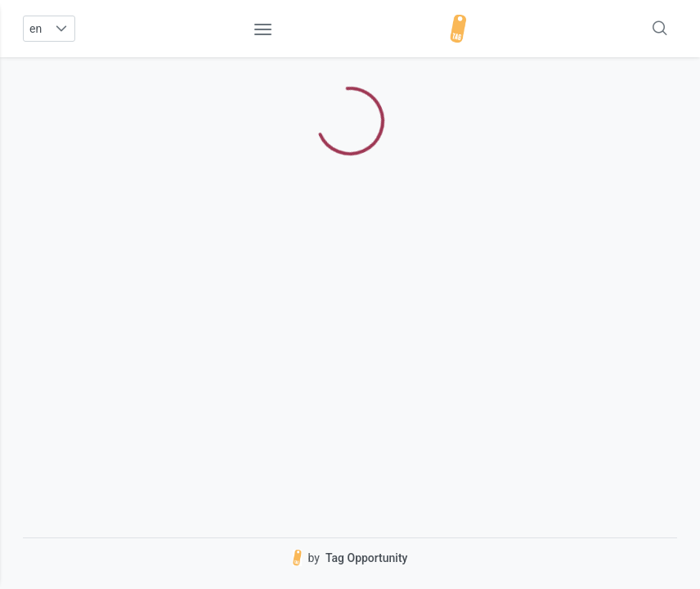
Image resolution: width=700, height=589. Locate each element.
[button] (61, 29)
